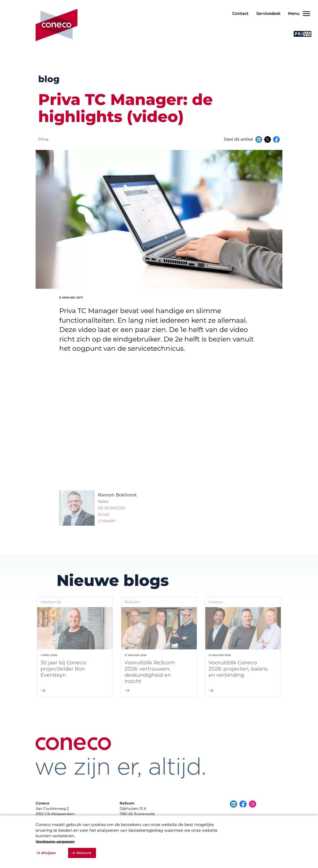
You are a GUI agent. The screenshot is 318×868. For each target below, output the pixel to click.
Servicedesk (268, 14)
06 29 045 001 (112, 514)
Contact (240, 14)
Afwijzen (48, 853)
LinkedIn (107, 527)
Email (104, 521)
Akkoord (84, 853)
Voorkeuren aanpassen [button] (55, 842)
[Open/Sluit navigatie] (297, 14)
